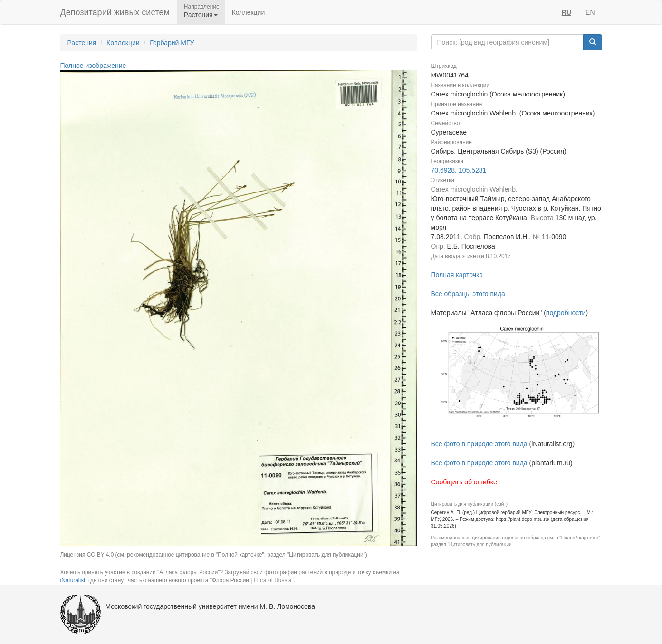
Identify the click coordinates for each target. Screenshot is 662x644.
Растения (82, 43)
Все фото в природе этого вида (479, 444)
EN (590, 12)
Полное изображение (93, 66)
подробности (566, 313)
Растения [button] (201, 15)
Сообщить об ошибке (464, 482)
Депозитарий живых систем (115, 12)
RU (566, 12)
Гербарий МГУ (172, 43)
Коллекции (249, 12)
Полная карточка (457, 275)
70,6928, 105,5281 (459, 170)
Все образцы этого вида (468, 294)
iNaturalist (73, 580)
